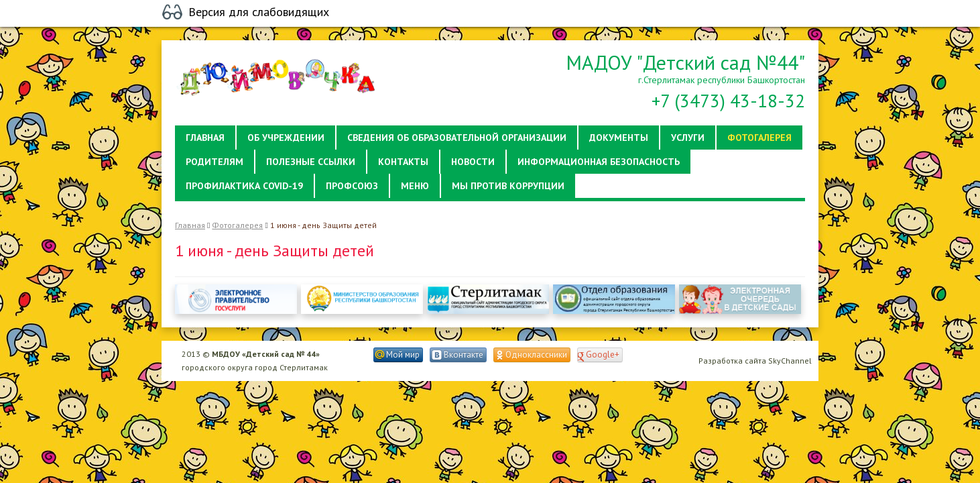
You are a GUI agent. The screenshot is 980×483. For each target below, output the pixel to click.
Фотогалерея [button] (759, 138)
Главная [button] (205, 138)
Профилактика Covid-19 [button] (244, 186)
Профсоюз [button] (352, 186)
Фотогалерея (237, 225)
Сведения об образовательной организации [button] (457, 138)
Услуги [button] (688, 138)
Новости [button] (473, 162)
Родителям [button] (215, 162)
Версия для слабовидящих (259, 12)
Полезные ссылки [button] (311, 162)
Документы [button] (619, 138)
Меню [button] (415, 186)
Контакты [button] (403, 162)
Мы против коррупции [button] (508, 186)
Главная (190, 225)
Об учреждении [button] (286, 138)
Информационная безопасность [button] (599, 162)
